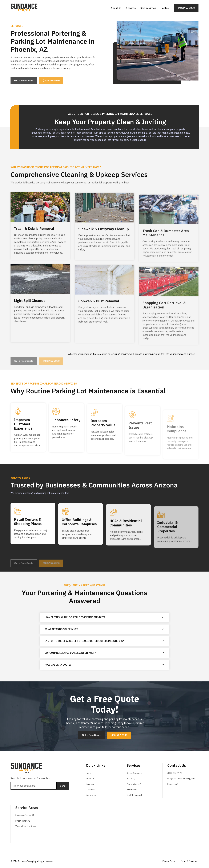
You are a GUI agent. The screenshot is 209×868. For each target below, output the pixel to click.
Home (89, 773)
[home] (24, 8)
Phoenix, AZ (173, 784)
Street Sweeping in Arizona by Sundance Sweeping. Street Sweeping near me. (142, 824)
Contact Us (91, 795)
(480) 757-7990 (175, 773)
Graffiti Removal (134, 795)
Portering (131, 779)
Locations (90, 790)
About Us (116, 8)
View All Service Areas (26, 826)
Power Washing (134, 784)
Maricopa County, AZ (25, 815)
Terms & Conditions (190, 861)
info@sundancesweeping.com (181, 779)
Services (131, 8)
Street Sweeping (134, 773)
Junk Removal (133, 790)
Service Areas (148, 8)
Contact (165, 8)
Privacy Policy (169, 861)
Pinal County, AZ (23, 821)
